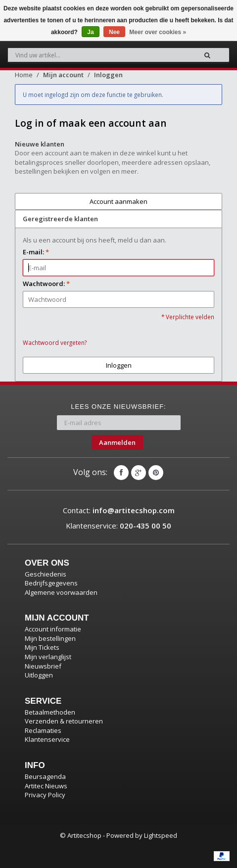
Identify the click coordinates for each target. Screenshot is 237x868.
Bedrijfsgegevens (51, 583)
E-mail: (36, 252)
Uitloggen (39, 675)
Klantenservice (47, 739)
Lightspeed (161, 835)
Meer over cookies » (158, 32)
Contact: (119, 510)
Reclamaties (43, 730)
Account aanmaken (118, 201)
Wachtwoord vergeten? (55, 342)
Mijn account (63, 75)
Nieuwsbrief (43, 666)
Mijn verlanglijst (48, 657)
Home (24, 75)
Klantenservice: (118, 526)
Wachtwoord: (46, 284)
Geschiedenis (46, 574)
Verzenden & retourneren (64, 721)
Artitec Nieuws (46, 786)
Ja (90, 32)
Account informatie (53, 629)
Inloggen (108, 75)
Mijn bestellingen (50, 638)
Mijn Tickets (42, 647)
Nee (114, 32)
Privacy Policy (45, 795)
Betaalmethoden (50, 712)
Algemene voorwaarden (61, 592)
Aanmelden (117, 442)
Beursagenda (45, 776)
